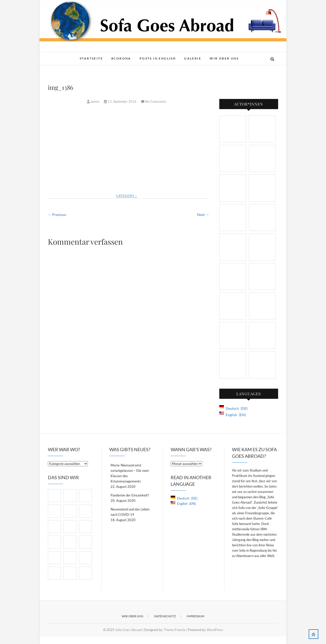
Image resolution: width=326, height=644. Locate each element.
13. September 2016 (121, 101)
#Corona (121, 58)
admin (93, 101)
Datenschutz (165, 616)
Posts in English (158, 58)
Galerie (193, 58)
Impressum (195, 616)
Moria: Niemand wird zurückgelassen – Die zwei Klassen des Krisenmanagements (130, 473)
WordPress (215, 630)
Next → (203, 215)
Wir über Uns (224, 58)
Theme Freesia (175, 630)
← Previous (57, 215)
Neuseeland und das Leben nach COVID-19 (130, 512)
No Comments (156, 101)
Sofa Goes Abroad (128, 630)
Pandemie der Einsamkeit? (130, 495)
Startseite (91, 58)
